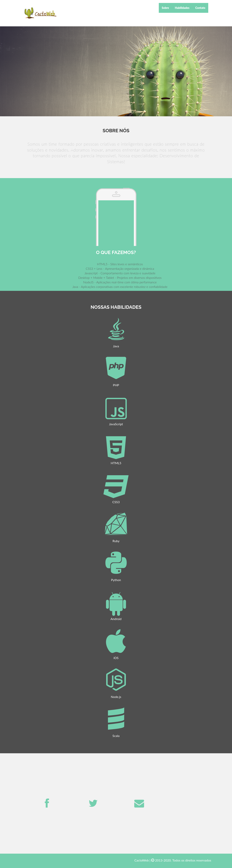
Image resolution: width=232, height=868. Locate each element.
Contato (200, 8)
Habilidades (182, 8)
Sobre (165, 8)
